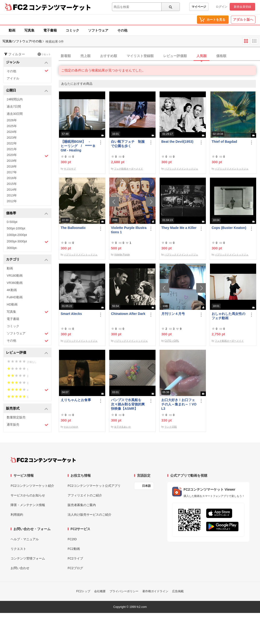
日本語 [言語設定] (146, 486)
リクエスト (18, 549)
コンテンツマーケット (60, 7)
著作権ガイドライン (155, 591)
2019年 (12, 161)
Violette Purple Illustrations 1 (129, 230)
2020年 (28, 156)
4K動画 (12, 290)
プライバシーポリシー (124, 591)
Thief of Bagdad (224, 142)
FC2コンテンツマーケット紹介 (32, 486)
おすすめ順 (109, 56)
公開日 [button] (27, 91)
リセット (44, 54)
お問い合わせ (20, 568)
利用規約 (17, 515)
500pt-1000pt (16, 228)
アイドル (13, 78)
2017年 (12, 172)
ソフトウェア (98, 30)
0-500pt (12, 222)
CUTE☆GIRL (172, 341)
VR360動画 (15, 283)
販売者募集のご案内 (82, 505)
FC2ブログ (75, 568)
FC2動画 (74, 549)
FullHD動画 (15, 297)
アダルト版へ (243, 20)
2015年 (12, 184)
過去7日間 (14, 107)
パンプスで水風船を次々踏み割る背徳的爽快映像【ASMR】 (128, 404)
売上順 (85, 56)
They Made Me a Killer (179, 228)
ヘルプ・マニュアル (25, 539)
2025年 (12, 126)
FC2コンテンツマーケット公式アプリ (94, 486)
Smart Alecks (71, 314)
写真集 (29, 30)
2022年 (12, 143)
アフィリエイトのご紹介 (85, 495)
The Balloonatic (73, 228)
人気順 (201, 56)
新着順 (66, 56)
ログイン (221, 7)
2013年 (12, 195)
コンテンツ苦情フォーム (28, 558)
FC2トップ (83, 591)
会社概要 (100, 591)
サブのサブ (70, 169)
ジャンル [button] (27, 62)
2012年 (12, 201)
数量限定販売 (16, 417)
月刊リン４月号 (173, 314)
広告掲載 (178, 591)
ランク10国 (171, 427)
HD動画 (12, 304)
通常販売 (28, 425)
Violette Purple (122, 255)
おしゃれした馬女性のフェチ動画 (228, 316)
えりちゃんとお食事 (76, 400)
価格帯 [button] (27, 213)
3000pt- (12, 248)
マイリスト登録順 (140, 56)
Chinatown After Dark (128, 314)
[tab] (159, 56)
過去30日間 (15, 114)
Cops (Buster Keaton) (229, 228)
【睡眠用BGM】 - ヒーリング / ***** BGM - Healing (78, 146)
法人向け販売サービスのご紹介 (90, 515)
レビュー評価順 (175, 56)
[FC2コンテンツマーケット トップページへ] (43, 460)
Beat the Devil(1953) (177, 142)
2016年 (12, 178)
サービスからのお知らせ (28, 495)
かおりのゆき (71, 427)
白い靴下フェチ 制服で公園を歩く (128, 144)
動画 (12, 30)
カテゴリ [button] (27, 260)
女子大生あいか (123, 427)
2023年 (12, 138)
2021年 (12, 149)
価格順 (221, 56)
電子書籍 (50, 30)
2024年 (12, 132)
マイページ (199, 7)
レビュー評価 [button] (27, 353)
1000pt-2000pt (17, 235)
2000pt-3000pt (28, 242)
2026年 (12, 120)
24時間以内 (15, 99)
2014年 (12, 190)
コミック (72, 30)
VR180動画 (15, 276)
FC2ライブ (75, 558)
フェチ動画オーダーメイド (129, 169)
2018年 (12, 166)
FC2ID (72, 539)
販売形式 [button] (27, 409)
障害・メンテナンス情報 (28, 505)
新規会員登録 (242, 7)
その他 (122, 30)
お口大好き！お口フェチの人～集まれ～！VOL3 (179, 404)
